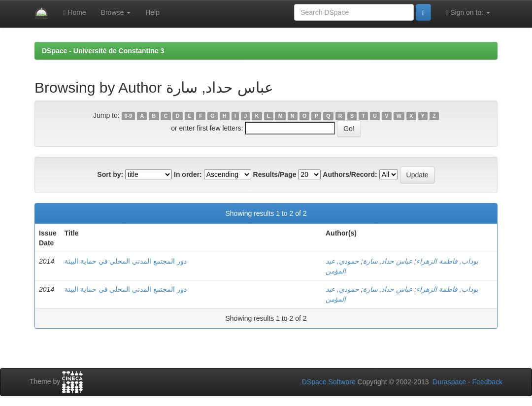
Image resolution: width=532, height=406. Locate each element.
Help (152, 12)
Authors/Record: (350, 174)
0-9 (128, 116)
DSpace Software (329, 382)
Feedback (487, 382)
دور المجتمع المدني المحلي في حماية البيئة (126, 261)
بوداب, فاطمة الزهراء (447, 261)
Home (74, 13)
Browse (116, 12)
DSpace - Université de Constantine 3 (103, 51)
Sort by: (110, 174)
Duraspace (449, 382)
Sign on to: (468, 13)
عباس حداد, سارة (388, 261)
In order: (188, 174)
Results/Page (275, 174)
